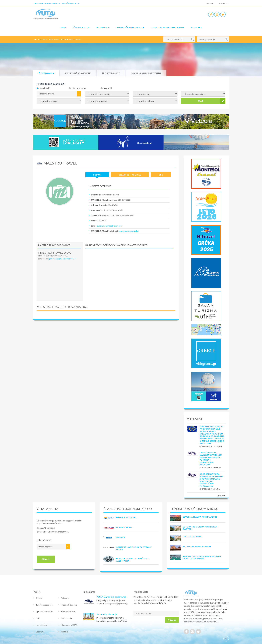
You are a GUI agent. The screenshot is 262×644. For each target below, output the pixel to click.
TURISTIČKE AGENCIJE (52, 39)
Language (222, 3)
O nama (39, 598)
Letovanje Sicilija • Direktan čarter (200, 528)
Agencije (211, 3)
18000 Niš (43, 256)
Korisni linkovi (42, 625)
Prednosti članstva (69, 605)
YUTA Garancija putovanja (111, 597)
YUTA (63, 28)
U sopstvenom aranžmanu (55, 532)
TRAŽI (201, 101)
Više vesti (221, 496)
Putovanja (103, 28)
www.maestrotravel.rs (129, 231)
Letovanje (40, 632)
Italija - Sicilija (192, 537)
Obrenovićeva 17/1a (58, 256)
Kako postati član (68, 611)
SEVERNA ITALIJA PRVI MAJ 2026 (200, 517)
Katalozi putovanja (107, 614)
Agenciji (108, 88)
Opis (161, 175)
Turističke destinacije (131, 28)
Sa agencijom (47, 528)
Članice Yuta (81, 28)
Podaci (97, 175)
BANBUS (120, 537)
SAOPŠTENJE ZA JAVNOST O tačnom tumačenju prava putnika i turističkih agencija (211, 459)
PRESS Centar (67, 618)
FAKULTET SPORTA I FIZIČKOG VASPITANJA (132, 560)
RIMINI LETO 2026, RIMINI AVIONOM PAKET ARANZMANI (202, 557)
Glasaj (46, 559)
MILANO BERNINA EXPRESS (197, 546)
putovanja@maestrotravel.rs (110, 226)
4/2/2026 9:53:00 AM (210, 468)
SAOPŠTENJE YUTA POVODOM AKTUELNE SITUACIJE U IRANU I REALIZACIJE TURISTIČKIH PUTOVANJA (211, 480)
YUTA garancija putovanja (168, 28)
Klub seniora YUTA (69, 625)
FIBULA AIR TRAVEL (126, 518)
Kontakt (197, 28)
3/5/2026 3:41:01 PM (210, 489)
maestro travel (73, 39)
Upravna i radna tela (45, 611)
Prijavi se (172, 620)
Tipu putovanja (79, 88)
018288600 (43, 259)
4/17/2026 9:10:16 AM (211, 446)
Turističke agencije (44, 605)
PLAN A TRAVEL (124, 527)
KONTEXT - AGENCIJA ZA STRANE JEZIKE (134, 548)
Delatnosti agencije (130, 175)
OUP (38, 618)
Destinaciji (45, 88)
